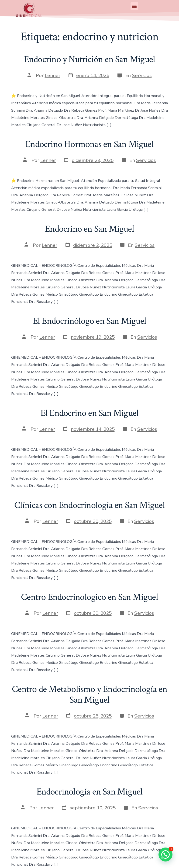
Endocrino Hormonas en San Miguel (89, 144)
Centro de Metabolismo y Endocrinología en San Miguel (89, 694)
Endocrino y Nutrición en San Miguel (89, 59)
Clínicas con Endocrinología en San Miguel (89, 505)
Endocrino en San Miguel (89, 229)
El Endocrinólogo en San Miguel (89, 321)
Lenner (53, 75)
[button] (134, 6)
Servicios (142, 75)
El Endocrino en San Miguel (89, 413)
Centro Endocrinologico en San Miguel (89, 597)
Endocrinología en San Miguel (90, 792)
